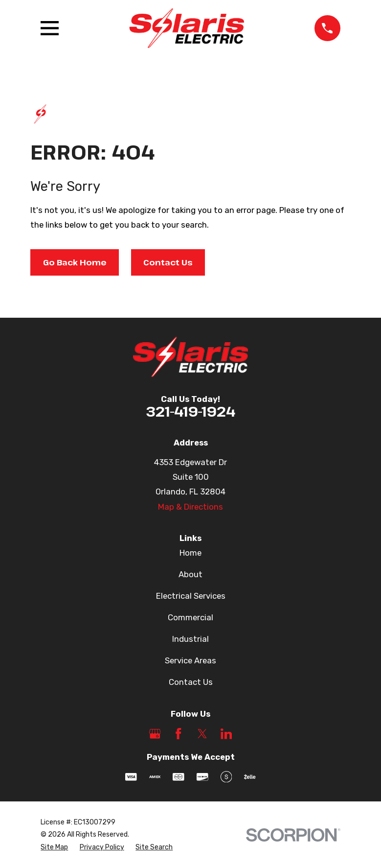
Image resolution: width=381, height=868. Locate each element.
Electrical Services (191, 596)
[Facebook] (179, 734)
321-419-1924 (190, 411)
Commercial (190, 617)
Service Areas (190, 660)
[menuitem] (54, 847)
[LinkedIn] (226, 734)
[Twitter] (202, 734)
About (190, 574)
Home (190, 553)
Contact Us (168, 262)
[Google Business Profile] (155, 734)
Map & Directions (190, 507)
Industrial (190, 639)
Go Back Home (75, 262)
